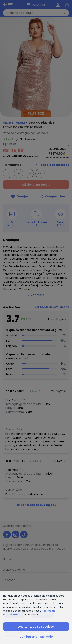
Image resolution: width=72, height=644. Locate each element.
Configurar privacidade (36, 637)
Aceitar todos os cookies (36, 627)
